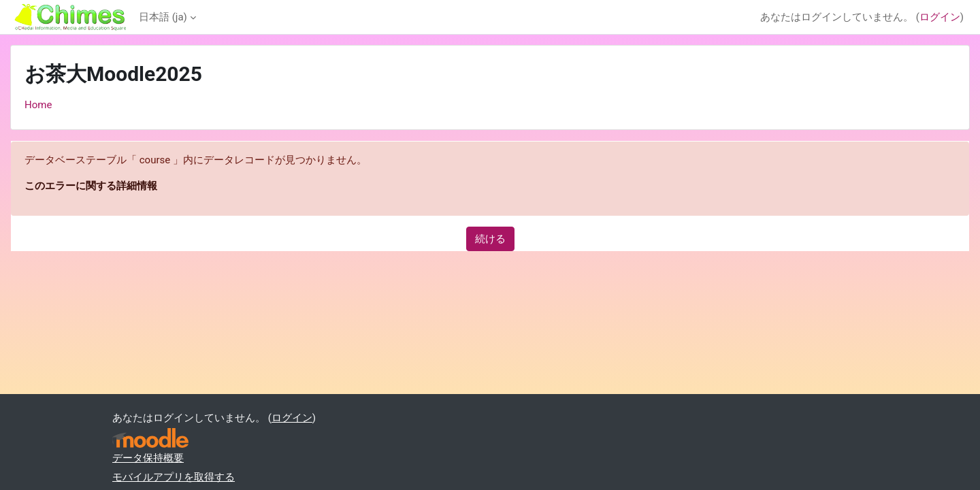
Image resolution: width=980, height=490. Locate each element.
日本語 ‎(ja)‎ (163, 17)
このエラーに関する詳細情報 (91, 186)
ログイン (940, 17)
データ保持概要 (148, 458)
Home (38, 105)
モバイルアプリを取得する (174, 477)
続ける (490, 239)
